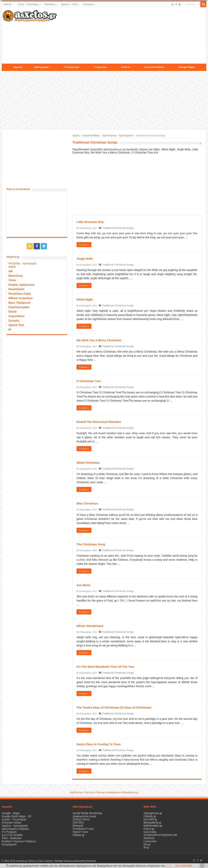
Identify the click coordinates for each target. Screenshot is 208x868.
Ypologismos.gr (153, 813)
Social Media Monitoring (87, 813)
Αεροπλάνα (16, 316)
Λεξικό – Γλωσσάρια (28, 4)
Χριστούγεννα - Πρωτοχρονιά (118, 135)
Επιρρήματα (9, 844)
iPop (146, 848)
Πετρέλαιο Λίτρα (20, 294)
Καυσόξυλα (16, 289)
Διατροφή (88, 4)
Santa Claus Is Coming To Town (99, 744)
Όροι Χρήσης (46, 861)
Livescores (150, 841)
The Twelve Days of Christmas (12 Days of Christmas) (114, 707)
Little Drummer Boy (90, 222)
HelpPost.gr (76, 792)
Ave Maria (83, 585)
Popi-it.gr (89, 792)
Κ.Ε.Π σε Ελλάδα (12, 835)
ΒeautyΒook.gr (131, 792)
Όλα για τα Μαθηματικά (108, 792)
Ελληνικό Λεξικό (11, 823)
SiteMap (58, 861)
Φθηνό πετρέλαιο (20, 298)
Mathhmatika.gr (153, 826)
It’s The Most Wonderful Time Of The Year (105, 667)
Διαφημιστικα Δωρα (84, 816)
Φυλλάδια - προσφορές (23, 263)
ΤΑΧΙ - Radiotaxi (12, 838)
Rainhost (149, 838)
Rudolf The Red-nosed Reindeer (99, 422)
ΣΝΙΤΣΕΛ (78, 823)
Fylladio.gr (150, 816)
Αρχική (76, 135)
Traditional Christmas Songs (118, 228)
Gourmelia (150, 832)
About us (33, 861)
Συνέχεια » (84, 245)
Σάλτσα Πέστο (81, 819)
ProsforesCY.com (83, 829)
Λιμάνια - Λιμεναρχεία (15, 826)
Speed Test (16, 325)
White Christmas (88, 463)
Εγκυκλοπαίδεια (91, 135)
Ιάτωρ (147, 844)
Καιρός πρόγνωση (21, 285)
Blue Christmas (87, 503)
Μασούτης (16, 276)
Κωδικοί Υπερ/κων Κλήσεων (19, 841)
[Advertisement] (131, 36)
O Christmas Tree (89, 381)
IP (10, 329)
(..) (169, 866)
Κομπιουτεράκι (19, 307)
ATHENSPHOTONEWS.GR (160, 835)
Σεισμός (14, 320)
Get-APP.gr (150, 819)
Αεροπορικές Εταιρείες (15, 829)
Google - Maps (11, 813)
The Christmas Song (91, 544)
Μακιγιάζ (78, 826)
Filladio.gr (79, 835)
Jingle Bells (85, 259)
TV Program (9, 832)
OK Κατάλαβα (184, 866)
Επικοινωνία (70, 861)
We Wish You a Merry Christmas (99, 340)
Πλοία (13, 311)
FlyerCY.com (80, 832)
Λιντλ (12, 267)
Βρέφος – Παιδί (69, 4)
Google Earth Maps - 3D (17, 816)
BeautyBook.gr (153, 823)
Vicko (12, 280)
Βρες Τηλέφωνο (19, 303)
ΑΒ (11, 271)
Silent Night (85, 299)
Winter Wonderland (90, 626)
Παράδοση (50, 4)
